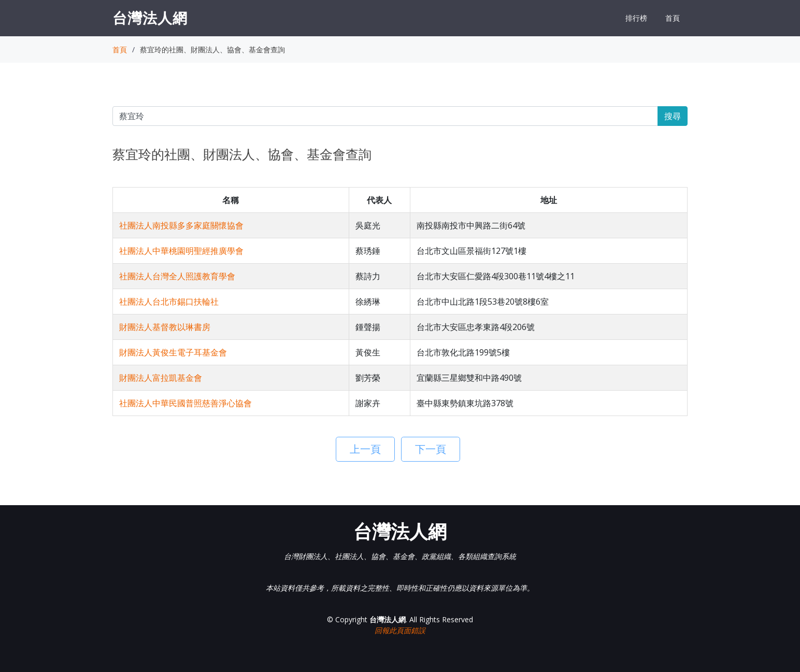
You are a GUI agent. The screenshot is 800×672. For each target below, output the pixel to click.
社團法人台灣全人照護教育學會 (177, 276)
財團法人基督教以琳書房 (165, 327)
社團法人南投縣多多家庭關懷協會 (181, 225)
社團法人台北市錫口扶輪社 (169, 302)
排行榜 (636, 18)
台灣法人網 (150, 18)
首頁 (673, 18)
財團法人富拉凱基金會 (161, 378)
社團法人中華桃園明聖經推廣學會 (181, 251)
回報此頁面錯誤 (400, 630)
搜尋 (673, 116)
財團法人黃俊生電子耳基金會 (173, 352)
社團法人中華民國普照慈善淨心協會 (185, 403)
